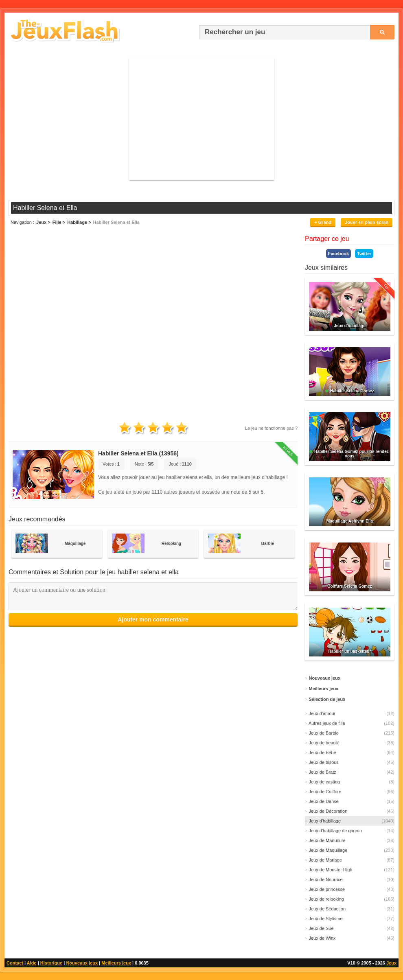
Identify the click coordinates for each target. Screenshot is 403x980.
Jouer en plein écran (367, 222)
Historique (51, 963)
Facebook (338, 254)
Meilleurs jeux (116, 963)
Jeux (391, 963)
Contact (15, 963)
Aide (32, 963)
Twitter (364, 254)
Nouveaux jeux (82, 963)
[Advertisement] (201, 119)
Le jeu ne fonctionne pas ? (271, 428)
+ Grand (323, 222)
